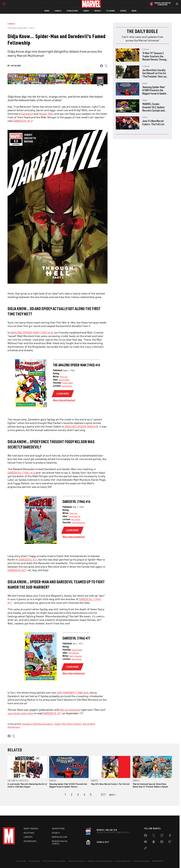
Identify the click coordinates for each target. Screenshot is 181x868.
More (134, 11)
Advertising (58, 829)
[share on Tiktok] (146, 849)
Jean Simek (76, 659)
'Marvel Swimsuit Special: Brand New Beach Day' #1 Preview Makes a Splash (150, 785)
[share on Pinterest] (162, 843)
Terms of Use (21, 862)
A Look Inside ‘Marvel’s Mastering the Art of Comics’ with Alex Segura (27, 785)
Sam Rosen (67, 386)
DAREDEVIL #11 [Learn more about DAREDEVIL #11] (23, 121)
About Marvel (31, 829)
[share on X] (106, 66)
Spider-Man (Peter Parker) (68, 724)
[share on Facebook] (102, 66)
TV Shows (111, 11)
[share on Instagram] (162, 837)
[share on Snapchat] (154, 843)
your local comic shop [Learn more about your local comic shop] (20, 713)
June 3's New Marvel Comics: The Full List (153, 122)
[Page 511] (103, 795)
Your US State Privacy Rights (54, 862)
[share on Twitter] (154, 837)
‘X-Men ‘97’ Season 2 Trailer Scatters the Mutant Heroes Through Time (155, 58)
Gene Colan (77, 650)
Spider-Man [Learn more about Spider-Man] (46, 114)
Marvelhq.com (60, 838)
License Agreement (123, 862)
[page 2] (72, 795)
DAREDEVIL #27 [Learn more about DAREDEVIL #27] (17, 570)
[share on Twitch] (170, 843)
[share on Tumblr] (170, 837)
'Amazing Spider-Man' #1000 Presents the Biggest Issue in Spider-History (155, 92)
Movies (98, 11)
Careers (28, 838)
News (47, 11)
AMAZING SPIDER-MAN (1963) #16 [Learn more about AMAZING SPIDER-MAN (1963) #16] (32, 332)
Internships (30, 842)
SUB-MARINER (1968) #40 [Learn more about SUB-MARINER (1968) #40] (72, 693)
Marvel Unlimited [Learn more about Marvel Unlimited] (70, 710)
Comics (58, 11)
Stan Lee (64, 377)
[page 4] (84, 795)
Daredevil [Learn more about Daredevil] (27, 114)
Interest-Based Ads (141, 862)
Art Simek (76, 519)
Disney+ (56, 833)
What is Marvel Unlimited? (64, 400)
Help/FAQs (29, 833)
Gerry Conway (76, 656)
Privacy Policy (34, 862)
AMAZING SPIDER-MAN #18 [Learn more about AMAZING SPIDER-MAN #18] (81, 426)
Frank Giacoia (74, 516)
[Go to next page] (113, 795)
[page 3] (78, 795)
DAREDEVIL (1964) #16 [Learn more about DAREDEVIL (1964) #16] (21, 473)
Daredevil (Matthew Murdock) (38, 724)
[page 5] (91, 795)
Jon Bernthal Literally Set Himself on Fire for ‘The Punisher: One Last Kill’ (155, 75)
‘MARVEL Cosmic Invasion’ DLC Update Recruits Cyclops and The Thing (153, 109)
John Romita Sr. (79, 522)
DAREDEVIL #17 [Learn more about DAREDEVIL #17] (28, 559)
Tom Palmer (74, 653)
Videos (123, 11)
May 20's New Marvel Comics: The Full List (110, 784)
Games (86, 11)
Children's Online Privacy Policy (100, 862)
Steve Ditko (64, 380)
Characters (72, 11)
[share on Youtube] (146, 843)
